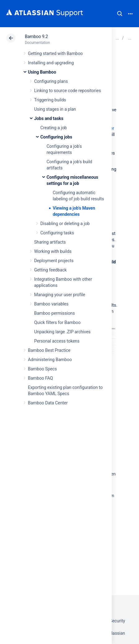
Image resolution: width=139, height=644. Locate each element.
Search (120, 14)
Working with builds (53, 251)
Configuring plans (51, 81)
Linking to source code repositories (67, 91)
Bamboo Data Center (48, 403)
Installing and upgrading (51, 63)
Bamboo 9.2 (36, 36)
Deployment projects (54, 261)
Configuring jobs (56, 137)
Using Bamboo (42, 72)
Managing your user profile (60, 295)
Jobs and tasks (49, 118)
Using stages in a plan (55, 109)
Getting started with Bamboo (55, 53)
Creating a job (54, 128)
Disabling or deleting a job (65, 224)
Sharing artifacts (50, 242)
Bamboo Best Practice (49, 350)
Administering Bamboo (50, 360)
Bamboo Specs (42, 369)
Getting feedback (50, 270)
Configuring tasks (57, 233)
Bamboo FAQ (40, 378)
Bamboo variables (51, 304)
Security (117, 621)
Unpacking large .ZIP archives (62, 332)
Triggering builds (50, 100)
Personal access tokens (57, 341)
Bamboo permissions (54, 313)
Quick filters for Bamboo (57, 322)
